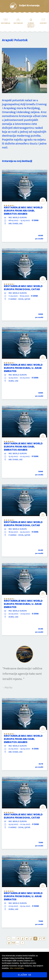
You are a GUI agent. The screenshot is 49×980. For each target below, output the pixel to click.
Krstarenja (6, 23)
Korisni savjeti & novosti (31, 25)
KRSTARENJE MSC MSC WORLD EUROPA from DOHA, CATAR (23, 288)
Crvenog (41, 104)
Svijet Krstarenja (29, 6)
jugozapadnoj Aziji (14, 104)
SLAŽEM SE (24, 975)
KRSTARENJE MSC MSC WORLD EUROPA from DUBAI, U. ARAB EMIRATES (23, 368)
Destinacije (18, 23)
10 (13, 943)
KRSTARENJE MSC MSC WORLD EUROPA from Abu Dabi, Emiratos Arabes (23, 211)
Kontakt (43, 23)
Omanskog (9, 112)
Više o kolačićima (17, 968)
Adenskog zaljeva (28, 112)
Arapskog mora (13, 108)
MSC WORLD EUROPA (18, 218)
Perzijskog (33, 108)
